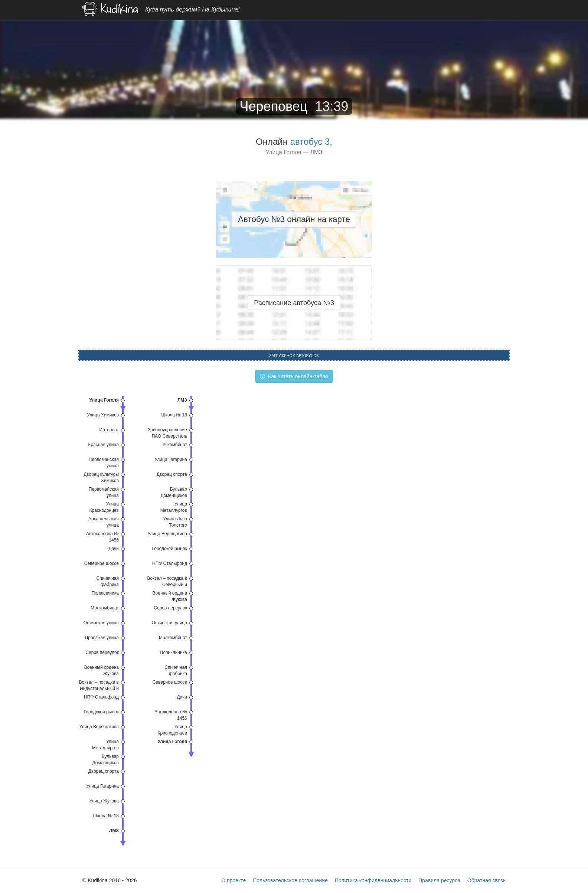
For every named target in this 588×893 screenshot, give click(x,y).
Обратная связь (486, 880)
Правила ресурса (439, 880)
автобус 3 (310, 142)
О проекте (233, 880)
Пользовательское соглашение (290, 880)
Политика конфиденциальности (373, 880)
